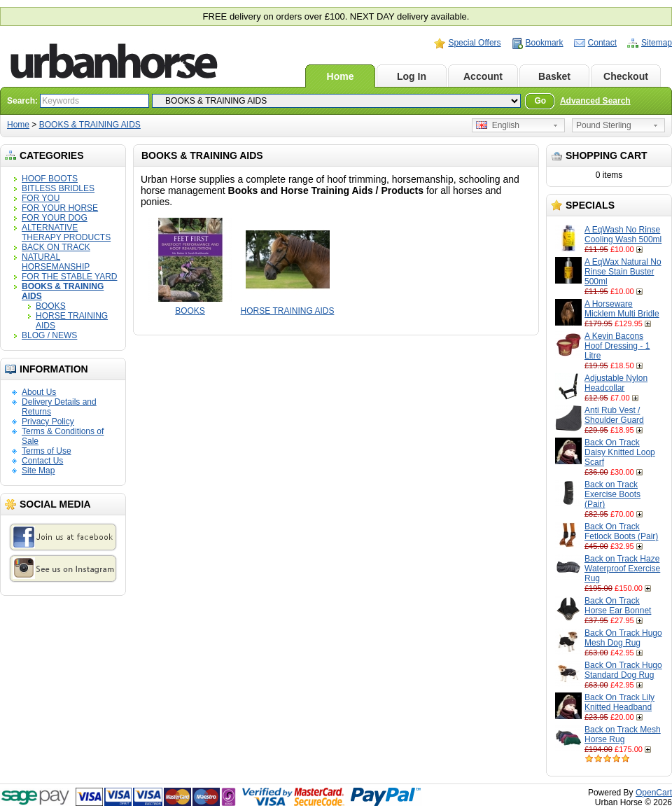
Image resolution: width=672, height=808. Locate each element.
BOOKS (51, 306)
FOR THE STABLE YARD (69, 277)
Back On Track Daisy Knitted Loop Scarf (620, 452)
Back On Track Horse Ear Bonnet (618, 606)
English (498, 125)
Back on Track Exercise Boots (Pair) (612, 494)
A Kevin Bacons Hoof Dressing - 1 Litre (617, 346)
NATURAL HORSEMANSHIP (56, 262)
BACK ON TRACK (56, 247)
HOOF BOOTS (50, 179)
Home (341, 76)
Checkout (626, 76)
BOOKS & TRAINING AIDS (90, 125)
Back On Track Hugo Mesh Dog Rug (623, 638)
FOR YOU (41, 198)
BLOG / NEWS (49, 335)
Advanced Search (595, 101)
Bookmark (545, 43)
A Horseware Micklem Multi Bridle (622, 309)
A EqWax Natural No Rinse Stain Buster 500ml (623, 272)
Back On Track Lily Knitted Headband (619, 702)
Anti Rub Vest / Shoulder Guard (614, 415)
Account (483, 76)
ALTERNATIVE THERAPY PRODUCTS (66, 232)
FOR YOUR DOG (55, 218)
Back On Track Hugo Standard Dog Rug (623, 670)
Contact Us (42, 461)
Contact (602, 43)
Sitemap (657, 43)
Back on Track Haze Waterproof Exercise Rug (622, 569)
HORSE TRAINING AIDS (288, 311)
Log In (412, 76)
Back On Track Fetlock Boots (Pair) (621, 531)
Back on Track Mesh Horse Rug (623, 734)
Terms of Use (47, 451)
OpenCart (654, 793)
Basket (554, 76)
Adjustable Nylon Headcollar (616, 383)
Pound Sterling (604, 125)
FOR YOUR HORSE (60, 208)
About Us (39, 392)
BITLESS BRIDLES (58, 188)
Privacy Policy (48, 422)
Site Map (38, 471)
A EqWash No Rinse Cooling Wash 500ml (623, 235)
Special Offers (474, 43)
